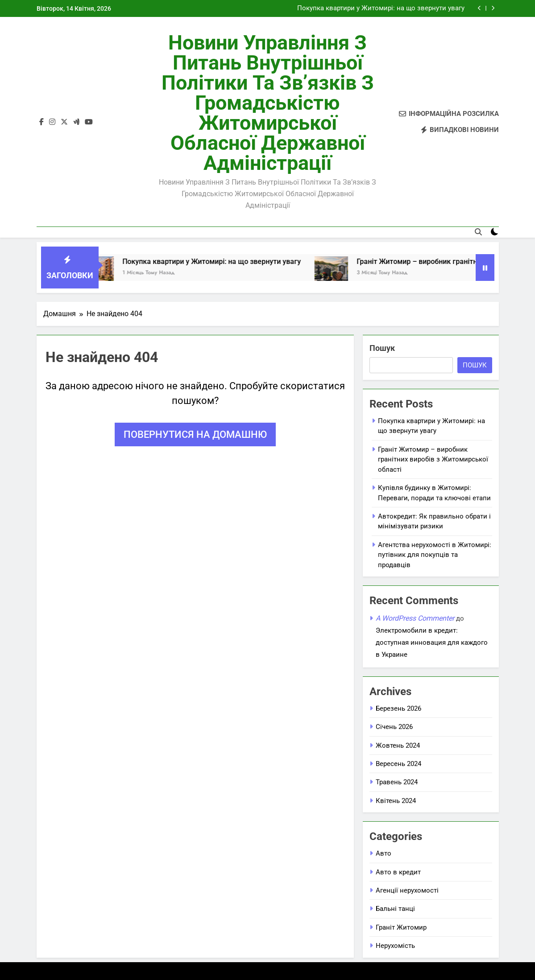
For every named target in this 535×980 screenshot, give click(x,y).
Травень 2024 (397, 782)
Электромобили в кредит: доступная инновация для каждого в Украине (432, 642)
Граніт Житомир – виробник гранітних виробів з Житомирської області (433, 459)
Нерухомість (395, 946)
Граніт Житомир (401, 927)
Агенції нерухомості (407, 890)
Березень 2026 (398, 708)
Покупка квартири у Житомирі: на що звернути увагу (381, 8)
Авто (384, 853)
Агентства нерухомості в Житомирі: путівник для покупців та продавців (435, 555)
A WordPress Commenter (415, 618)
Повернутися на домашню (195, 434)
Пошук (382, 348)
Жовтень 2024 (398, 745)
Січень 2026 (394, 727)
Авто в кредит (398, 872)
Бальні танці (395, 909)
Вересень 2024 (398, 764)
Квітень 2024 (396, 801)
